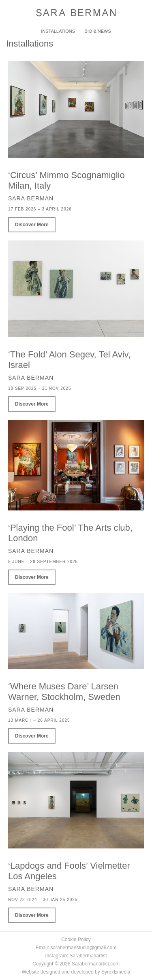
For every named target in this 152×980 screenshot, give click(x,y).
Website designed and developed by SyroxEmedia (76, 972)
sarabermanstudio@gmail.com (83, 948)
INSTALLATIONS (58, 31)
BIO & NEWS (97, 31)
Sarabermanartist (88, 956)
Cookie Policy (76, 940)
